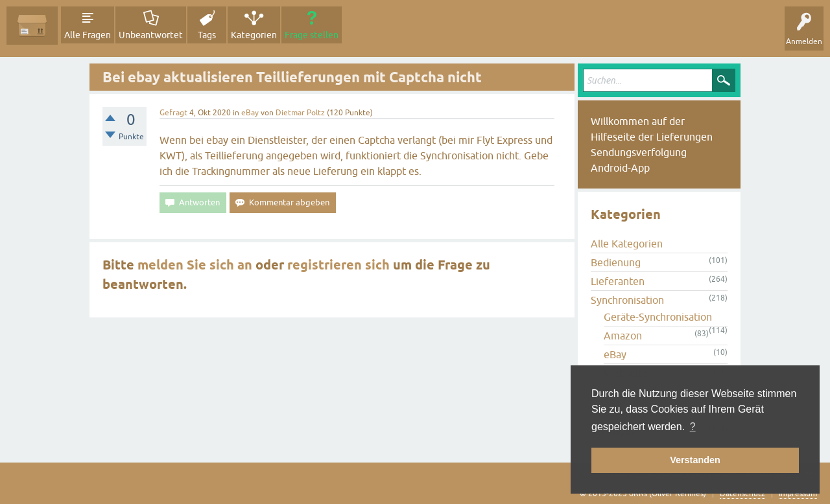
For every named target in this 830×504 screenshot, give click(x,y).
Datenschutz (742, 494)
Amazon (623, 336)
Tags (207, 35)
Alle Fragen (88, 35)
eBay (250, 113)
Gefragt (173, 113)
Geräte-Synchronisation (658, 317)
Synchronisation (627, 300)
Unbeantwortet (151, 35)
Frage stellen (312, 35)
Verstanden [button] (695, 460)
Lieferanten (618, 281)
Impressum (798, 494)
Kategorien (254, 35)
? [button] (693, 427)
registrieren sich (338, 265)
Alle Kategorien (627, 244)
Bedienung (616, 262)
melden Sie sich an (195, 265)
